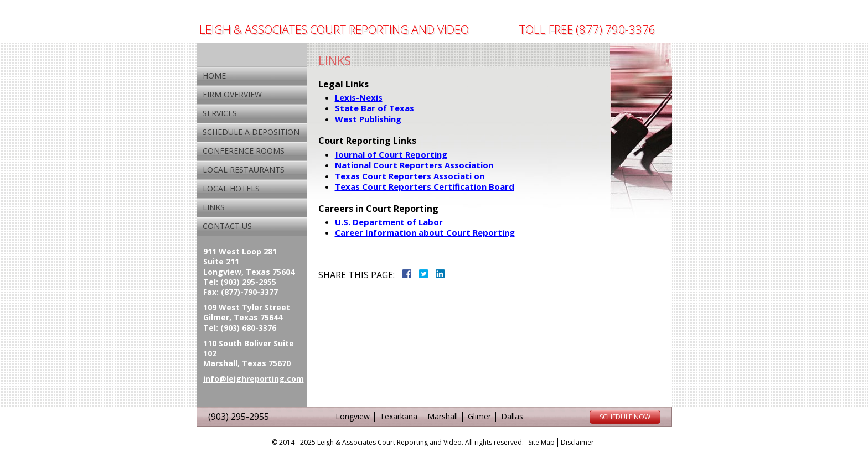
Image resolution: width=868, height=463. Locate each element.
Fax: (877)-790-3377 (241, 292)
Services (220, 113)
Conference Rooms (244, 151)
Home (214, 76)
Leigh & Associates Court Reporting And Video (334, 30)
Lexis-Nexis (359, 97)
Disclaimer (577, 442)
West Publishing (368, 119)
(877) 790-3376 (616, 29)
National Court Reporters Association (414, 165)
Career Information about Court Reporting (425, 232)
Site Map (541, 442)
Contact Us (227, 226)
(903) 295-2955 (239, 417)
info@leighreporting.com (254, 379)
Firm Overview (232, 94)
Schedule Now (625, 417)
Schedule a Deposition (251, 132)
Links (214, 207)
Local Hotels (231, 188)
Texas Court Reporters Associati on (410, 176)
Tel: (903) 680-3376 (240, 328)
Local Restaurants (244, 170)
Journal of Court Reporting (391, 154)
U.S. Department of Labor (389, 222)
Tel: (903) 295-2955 (240, 282)
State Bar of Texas (374, 108)
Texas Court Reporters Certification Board (425, 186)
